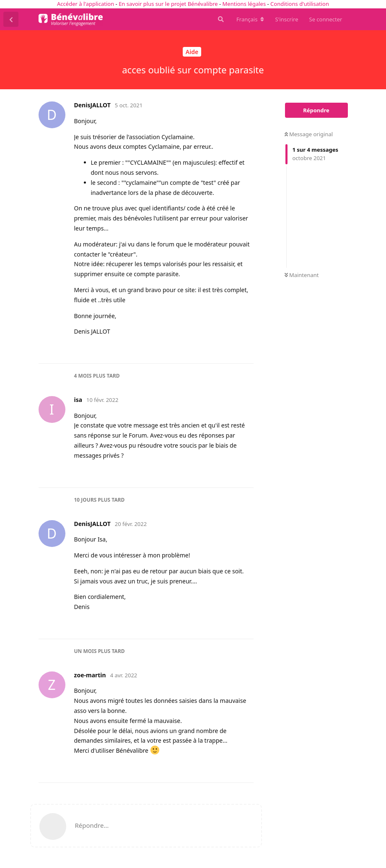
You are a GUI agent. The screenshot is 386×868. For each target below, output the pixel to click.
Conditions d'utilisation (300, 4)
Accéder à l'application (85, 4)
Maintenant (302, 275)
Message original (309, 134)
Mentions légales (244, 4)
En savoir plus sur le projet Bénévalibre (168, 4)
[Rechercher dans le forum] (220, 19)
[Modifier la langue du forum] (250, 19)
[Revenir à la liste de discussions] (11, 19)
